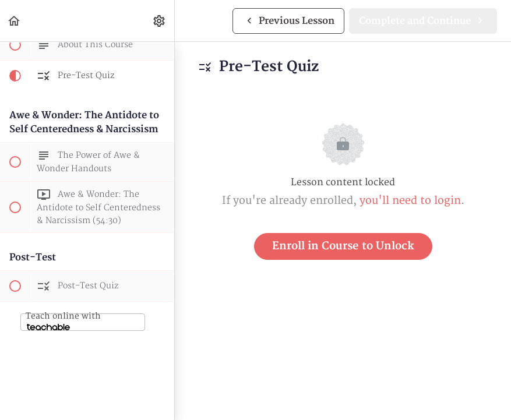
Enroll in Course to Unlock (343, 246)
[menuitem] (160, 21)
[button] (15, 21)
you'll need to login (410, 201)
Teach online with (63, 321)
